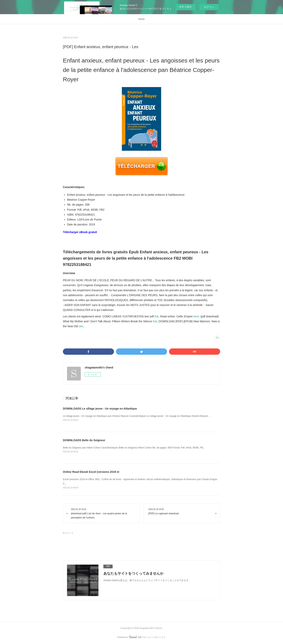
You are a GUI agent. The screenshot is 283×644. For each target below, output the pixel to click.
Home (141, 19)
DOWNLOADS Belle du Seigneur (84, 440)
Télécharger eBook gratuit (80, 232)
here (196, 316)
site (81, 326)
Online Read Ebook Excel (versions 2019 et (91, 472)
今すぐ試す (185, 7)
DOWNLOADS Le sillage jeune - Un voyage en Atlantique (100, 409)
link (157, 316)
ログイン (209, 7)
